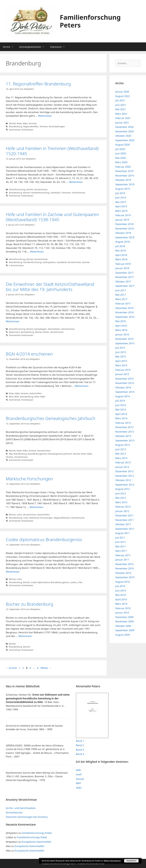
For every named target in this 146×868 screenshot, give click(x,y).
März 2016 (121, 330)
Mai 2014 (121, 409)
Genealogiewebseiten (33, 47)
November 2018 (124, 229)
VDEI (79, 788)
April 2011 (121, 551)
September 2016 (125, 317)
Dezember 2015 (124, 339)
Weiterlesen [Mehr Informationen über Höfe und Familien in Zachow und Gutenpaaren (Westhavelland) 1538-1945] (37, 252)
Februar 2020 (123, 167)
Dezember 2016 (124, 308)
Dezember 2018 (124, 224)
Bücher (30, 189)
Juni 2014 (121, 405)
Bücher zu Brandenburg (29, 604)
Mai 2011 (121, 546)
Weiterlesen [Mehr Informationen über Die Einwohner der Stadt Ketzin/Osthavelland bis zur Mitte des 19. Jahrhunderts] (13, 321)
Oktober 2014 (123, 387)
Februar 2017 (123, 303)
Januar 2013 (122, 467)
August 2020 (123, 145)
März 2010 (121, 604)
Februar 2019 (123, 215)
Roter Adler (22, 123)
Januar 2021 (122, 123)
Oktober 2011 (123, 524)
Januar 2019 (122, 220)
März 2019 (121, 211)
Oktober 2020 (123, 136)
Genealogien (40, 329)
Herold (12, 123)
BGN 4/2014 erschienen (29, 354)
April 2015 (121, 361)
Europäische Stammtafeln (36, 842)
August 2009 (123, 635)
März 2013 (121, 458)
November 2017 (124, 277)
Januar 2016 (122, 334)
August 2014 (123, 396)
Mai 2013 (121, 454)
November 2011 (124, 520)
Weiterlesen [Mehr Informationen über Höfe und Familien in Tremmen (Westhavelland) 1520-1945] (76, 182)
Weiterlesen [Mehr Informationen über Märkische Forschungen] (36, 507)
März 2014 (121, 418)
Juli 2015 (120, 348)
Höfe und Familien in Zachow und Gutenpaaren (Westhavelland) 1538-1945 (52, 217)
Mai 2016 (121, 321)
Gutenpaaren (49, 262)
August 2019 (123, 189)
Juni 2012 (121, 493)
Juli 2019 (120, 193)
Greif (79, 774)
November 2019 (124, 176)
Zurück (11, 668)
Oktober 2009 (123, 626)
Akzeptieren (131, 861)
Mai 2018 (121, 251)
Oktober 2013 (123, 436)
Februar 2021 (123, 118)
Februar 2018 (123, 264)
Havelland (55, 193)
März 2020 (121, 162)
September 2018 (125, 237)
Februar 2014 (123, 423)
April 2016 (121, 326)
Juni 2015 (121, 352)
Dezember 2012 (124, 471)
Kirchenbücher (14, 812)
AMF (79, 770)
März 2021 (121, 114)
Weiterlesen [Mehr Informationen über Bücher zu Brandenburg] (25, 636)
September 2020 (125, 140)
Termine (33, 123)
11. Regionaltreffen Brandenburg (38, 84)
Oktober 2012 (123, 480)
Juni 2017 (121, 290)
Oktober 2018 (123, 233)
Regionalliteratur (62, 518)
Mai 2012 (121, 498)
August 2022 (123, 96)
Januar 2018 (122, 268)
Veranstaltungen (57, 126)
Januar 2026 (122, 92)
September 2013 (125, 440)
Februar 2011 (123, 555)
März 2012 (121, 502)
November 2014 (124, 383)
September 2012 (125, 485)
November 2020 (124, 131)
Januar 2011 (122, 560)
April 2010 (121, 599)
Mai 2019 (121, 202)
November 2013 (124, 432)
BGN (17, 397)
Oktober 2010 (123, 573)
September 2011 (125, 529)
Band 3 (80, 750)
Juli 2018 (120, 246)
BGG (11, 397)
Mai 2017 (121, 295)
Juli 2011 (120, 538)
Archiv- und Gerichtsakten (21, 808)
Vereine (25, 393)
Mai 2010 (121, 595)
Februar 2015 (123, 370)
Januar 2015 (122, 374)
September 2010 (125, 577)
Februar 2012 (123, 507)
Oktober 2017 (123, 281)
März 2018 (121, 259)
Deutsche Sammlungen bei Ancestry (27, 817)
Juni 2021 (121, 105)
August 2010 (123, 582)
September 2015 (125, 343)
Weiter (46, 668)
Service (10, 47)
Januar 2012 (122, 511)
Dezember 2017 (124, 273)
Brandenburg (16, 126)
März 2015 (121, 365)
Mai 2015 (121, 356)
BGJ (11, 454)
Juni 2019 (121, 198)
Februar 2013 (123, 462)
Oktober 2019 (123, 180)
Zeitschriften (35, 393)
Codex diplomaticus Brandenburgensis (44, 539)
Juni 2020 (121, 153)
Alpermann (14, 332)
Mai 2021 (121, 109)
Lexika (73, 582)
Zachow (86, 262)
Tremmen (66, 193)
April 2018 (121, 255)
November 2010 (124, 568)
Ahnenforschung (17, 189)
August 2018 (123, 242)
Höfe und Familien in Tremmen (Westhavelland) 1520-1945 (52, 151)
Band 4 (80, 754)
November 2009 (124, 621)
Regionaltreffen (31, 126)
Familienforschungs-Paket (37, 833)
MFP (79, 783)
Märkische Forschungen (29, 479)
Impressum (59, 47)
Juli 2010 (120, 586)
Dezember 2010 (124, 564)
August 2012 (123, 489)
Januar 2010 (122, 613)
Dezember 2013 (124, 427)
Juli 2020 (120, 149)
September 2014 (125, 392)
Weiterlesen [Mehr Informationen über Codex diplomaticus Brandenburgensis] (13, 572)
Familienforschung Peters (90, 21)
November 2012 (124, 476)
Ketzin (46, 332)
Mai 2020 (121, 158)
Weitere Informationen (112, 861)
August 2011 (123, 533)
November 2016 (124, 312)
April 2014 (121, 414)
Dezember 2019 (124, 171)
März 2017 (121, 299)
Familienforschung (40, 193)
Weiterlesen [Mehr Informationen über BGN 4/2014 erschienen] (82, 386)
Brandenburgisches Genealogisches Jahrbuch (51, 418)
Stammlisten (54, 329)
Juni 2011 (121, 542)
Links (19, 515)
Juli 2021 (120, 100)
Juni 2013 (121, 449)
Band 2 (80, 745)
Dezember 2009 (124, 617)
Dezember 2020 (124, 127)
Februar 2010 (123, 608)
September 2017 (125, 286)
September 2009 (125, 630)
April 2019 (121, 206)
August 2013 (123, 445)
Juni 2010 (121, 591)
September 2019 (125, 184)
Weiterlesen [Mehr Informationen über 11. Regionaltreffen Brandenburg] (45, 116)
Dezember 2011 (124, 515)
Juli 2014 (120, 401)
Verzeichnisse (41, 189)
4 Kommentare (16, 265)
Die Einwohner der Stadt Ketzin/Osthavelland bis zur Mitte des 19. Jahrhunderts (50, 287)
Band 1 (80, 741)
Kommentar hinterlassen (21, 130)
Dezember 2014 (124, 379)
